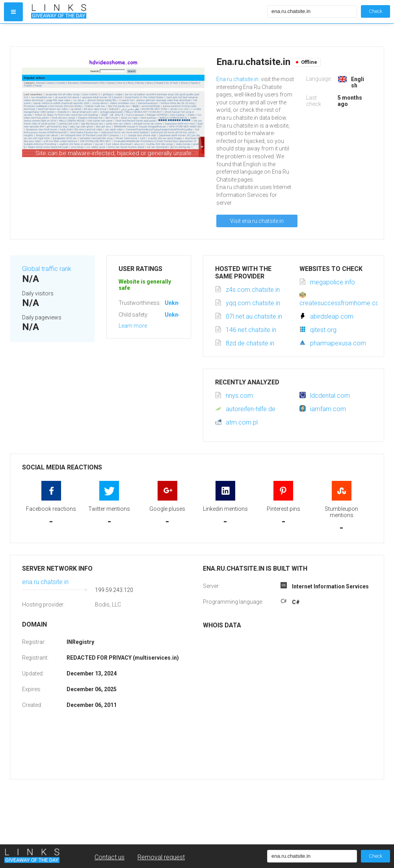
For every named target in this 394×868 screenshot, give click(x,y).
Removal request (161, 857)
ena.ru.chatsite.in (45, 582)
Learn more (133, 326)
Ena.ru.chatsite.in (237, 79)
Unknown (177, 303)
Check (375, 11)
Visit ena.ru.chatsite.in (257, 221)
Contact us (110, 857)
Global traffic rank (47, 269)
